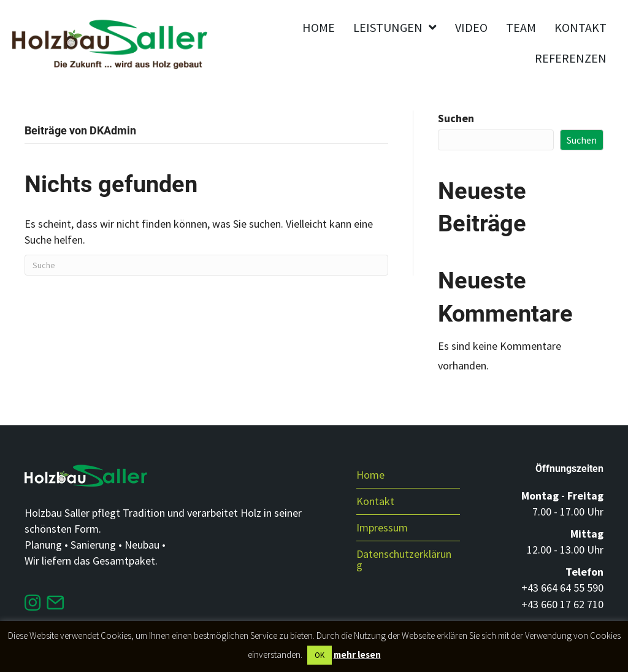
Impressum (382, 527)
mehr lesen (357, 655)
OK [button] (320, 655)
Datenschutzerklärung (404, 559)
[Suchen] (206, 265)
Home (370, 475)
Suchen (456, 118)
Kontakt (375, 501)
